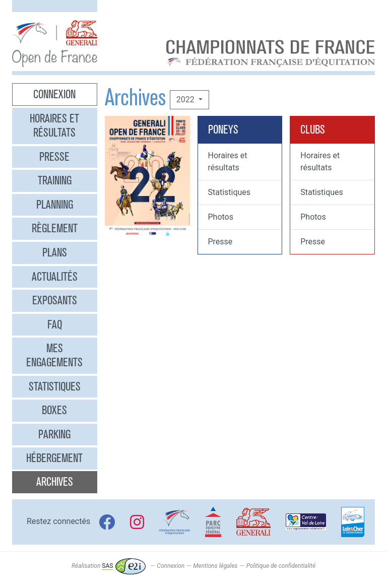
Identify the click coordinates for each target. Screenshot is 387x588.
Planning (55, 205)
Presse (54, 157)
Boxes (54, 410)
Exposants (55, 300)
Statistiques (55, 386)
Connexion (54, 94)
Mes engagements (54, 355)
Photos (221, 217)
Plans (55, 252)
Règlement (55, 228)
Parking (54, 434)
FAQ (55, 324)
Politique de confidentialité (281, 566)
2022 (186, 100)
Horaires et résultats (54, 125)
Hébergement (54, 458)
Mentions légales (215, 566)
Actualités (55, 277)
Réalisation (109, 566)
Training (55, 180)
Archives (55, 482)
